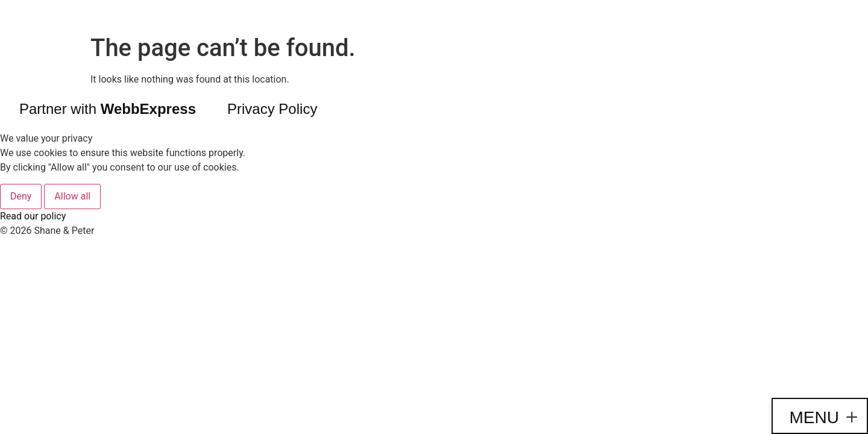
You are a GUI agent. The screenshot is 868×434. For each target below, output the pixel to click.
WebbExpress (148, 109)
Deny (21, 196)
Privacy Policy (272, 109)
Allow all (72, 196)
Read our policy (33, 216)
